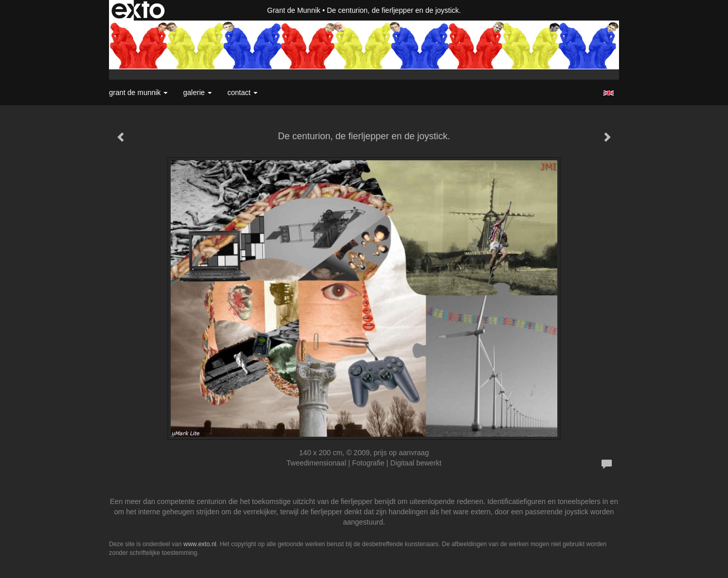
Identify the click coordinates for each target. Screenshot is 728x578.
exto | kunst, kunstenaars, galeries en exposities (138, 10)
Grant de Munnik (294, 10)
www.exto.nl (200, 544)
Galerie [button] (197, 92)
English (608, 93)
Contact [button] (242, 92)
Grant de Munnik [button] (138, 92)
